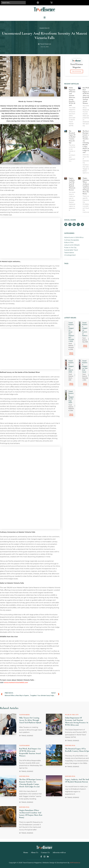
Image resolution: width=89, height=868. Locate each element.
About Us (34, 852)
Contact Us (45, 852)
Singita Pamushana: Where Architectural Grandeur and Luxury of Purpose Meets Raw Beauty (31, 814)
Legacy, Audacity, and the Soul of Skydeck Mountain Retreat (77, 781)
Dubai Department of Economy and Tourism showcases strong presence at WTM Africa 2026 (77, 721)
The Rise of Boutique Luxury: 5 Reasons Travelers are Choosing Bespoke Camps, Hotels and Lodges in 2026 (31, 783)
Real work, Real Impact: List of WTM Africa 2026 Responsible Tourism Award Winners (30, 752)
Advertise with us (59, 852)
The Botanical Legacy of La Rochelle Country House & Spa (77, 750)
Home (26, 852)
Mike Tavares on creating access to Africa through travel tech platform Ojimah (30, 720)
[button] (38, 3)
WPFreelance (75, 863)
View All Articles (77, 71)
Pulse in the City (45, 28)
